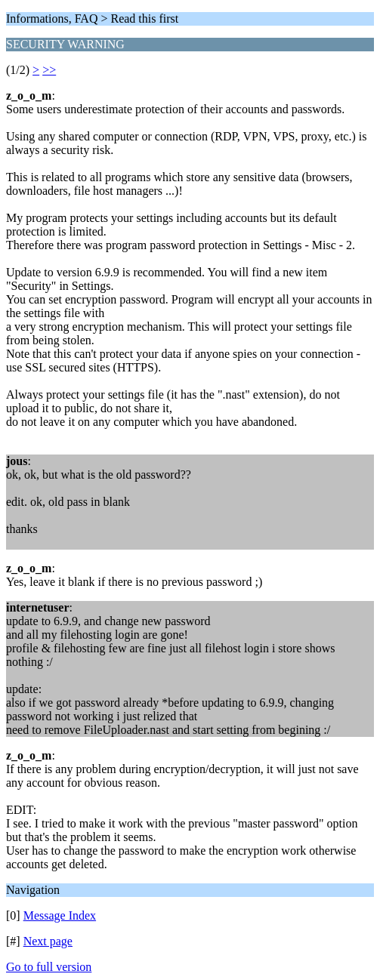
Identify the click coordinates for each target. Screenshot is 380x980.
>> (49, 70)
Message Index (60, 915)
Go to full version (49, 967)
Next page (48, 941)
